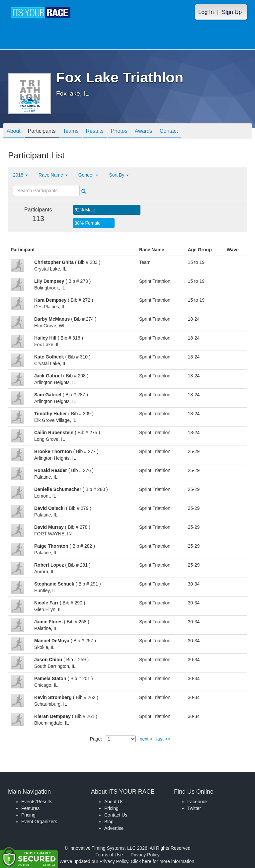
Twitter (194, 808)
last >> (163, 739)
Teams (71, 132)
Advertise (114, 828)
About (14, 132)
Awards (144, 132)
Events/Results (37, 802)
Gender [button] (88, 175)
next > (146, 739)
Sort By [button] (119, 175)
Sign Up (232, 12)
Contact (169, 132)
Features (30, 808)
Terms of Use (109, 855)
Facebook (197, 802)
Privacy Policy (145, 855)
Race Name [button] (53, 175)
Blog (109, 822)
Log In (206, 12)
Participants (42, 132)
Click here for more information (163, 861)
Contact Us (116, 815)
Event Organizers (39, 822)
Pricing (28, 815)
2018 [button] (20, 175)
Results (95, 132)
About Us (114, 802)
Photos (119, 132)
